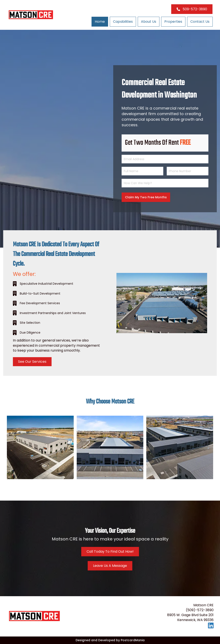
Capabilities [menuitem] (123, 22)
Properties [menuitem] (173, 22)
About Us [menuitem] (149, 22)
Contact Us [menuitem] (200, 22)
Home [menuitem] (100, 22)
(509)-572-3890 (200, 610)
